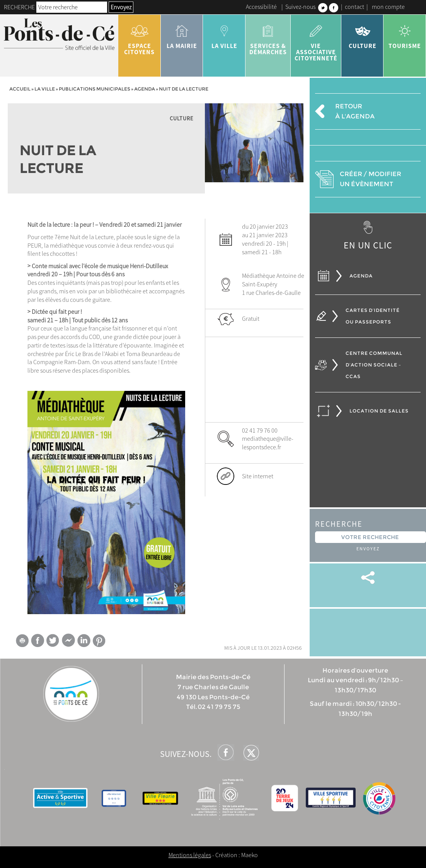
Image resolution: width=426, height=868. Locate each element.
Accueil (20, 89)
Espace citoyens (140, 37)
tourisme (405, 34)
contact (354, 7)
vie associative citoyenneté (316, 40)
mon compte (388, 7)
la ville (224, 34)
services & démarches (268, 37)
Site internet (258, 476)
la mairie (182, 34)
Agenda (145, 89)
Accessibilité (261, 7)
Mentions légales (190, 855)
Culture (363, 34)
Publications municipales (95, 89)
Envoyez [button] (121, 7)
